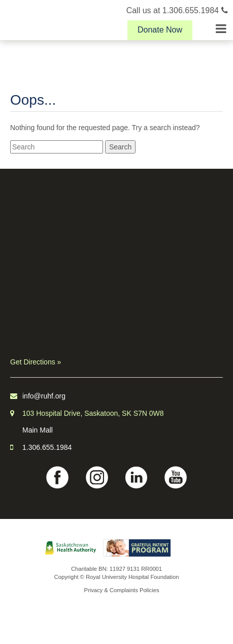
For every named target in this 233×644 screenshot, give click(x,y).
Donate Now (160, 30)
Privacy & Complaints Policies (122, 590)
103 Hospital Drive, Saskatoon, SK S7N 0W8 (93, 413)
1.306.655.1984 (47, 447)
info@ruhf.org (44, 396)
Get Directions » (36, 362)
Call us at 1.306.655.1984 (177, 10)
